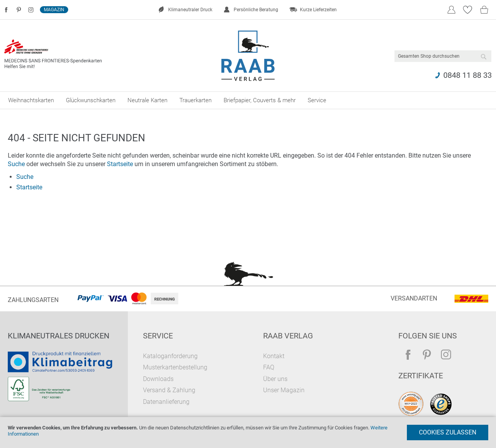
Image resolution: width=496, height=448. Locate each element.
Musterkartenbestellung (175, 367)
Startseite (120, 164)
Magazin (54, 10)
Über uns (275, 379)
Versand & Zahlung (169, 390)
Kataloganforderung (170, 356)
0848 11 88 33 (468, 75)
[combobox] (443, 56)
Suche (16, 164)
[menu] (248, 100)
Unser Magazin (284, 390)
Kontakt (274, 356)
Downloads (158, 379)
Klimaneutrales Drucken (59, 336)
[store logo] (248, 56)
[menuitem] (31, 100)
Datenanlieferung (166, 402)
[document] (248, 433)
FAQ (269, 367)
